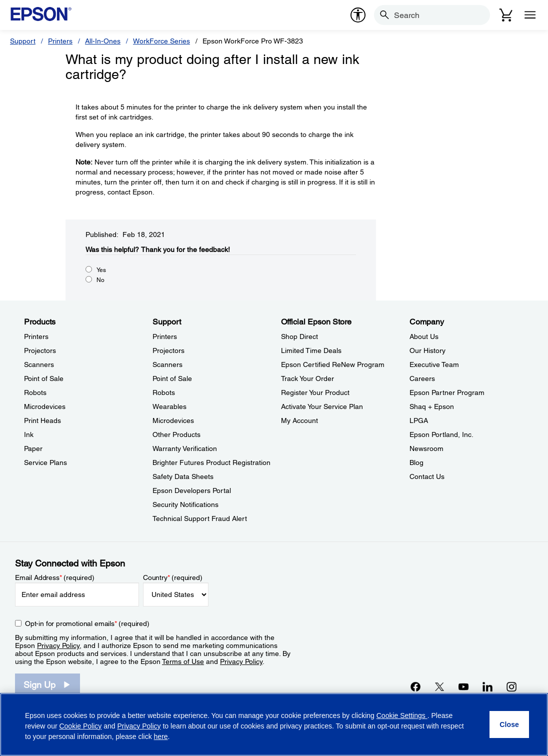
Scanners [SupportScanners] (167, 364)
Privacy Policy (58, 645)
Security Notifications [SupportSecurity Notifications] (185, 504)
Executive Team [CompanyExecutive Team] (434, 364)
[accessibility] (358, 15)
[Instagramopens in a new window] (511, 686)
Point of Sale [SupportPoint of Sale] (172, 378)
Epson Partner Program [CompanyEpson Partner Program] (447, 392)
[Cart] (506, 15)
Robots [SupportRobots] (164, 392)
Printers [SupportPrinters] (165, 336)
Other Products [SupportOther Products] (176, 434)
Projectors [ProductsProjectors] (40, 350)
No (100, 280)
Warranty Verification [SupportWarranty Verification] (185, 448)
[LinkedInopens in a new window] (487, 686)
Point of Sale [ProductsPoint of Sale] (44, 378)
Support (23, 41)
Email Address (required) (55, 577)
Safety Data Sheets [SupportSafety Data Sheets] (183, 476)
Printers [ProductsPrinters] (36, 336)
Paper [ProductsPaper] (33, 448)
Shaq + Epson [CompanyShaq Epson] (432, 406)
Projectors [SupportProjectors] (168, 350)
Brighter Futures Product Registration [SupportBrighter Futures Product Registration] (211, 462)
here (161, 736)
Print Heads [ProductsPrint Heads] (42, 420)
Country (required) (173, 577)
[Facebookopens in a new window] (415, 686)
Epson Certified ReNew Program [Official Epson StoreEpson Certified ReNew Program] (333, 364)
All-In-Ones (103, 41)
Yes (101, 270)
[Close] (509, 724)
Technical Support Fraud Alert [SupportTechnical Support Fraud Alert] (200, 518)
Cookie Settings (402, 715)
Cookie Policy (80, 726)
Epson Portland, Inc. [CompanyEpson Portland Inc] (441, 434)
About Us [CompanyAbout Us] (424, 336)
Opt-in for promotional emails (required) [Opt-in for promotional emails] (87, 623)
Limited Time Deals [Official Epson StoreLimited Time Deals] (311, 350)
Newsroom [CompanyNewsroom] (426, 448)
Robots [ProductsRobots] (35, 392)
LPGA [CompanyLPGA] (419, 420)
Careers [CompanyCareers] (422, 378)
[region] (274, 724)
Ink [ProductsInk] (29, 434)
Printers (60, 41)
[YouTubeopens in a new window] (463, 686)
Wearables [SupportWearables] (169, 406)
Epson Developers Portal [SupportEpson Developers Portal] (192, 490)
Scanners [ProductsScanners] (39, 364)
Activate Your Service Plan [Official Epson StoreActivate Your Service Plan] (322, 406)
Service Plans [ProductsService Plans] (45, 462)
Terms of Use (183, 661)
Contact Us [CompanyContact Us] (427, 476)
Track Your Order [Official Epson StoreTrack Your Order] (307, 378)
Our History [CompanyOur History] (427, 350)
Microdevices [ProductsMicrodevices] (45, 406)
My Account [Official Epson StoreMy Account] (299, 420)
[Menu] (530, 15)
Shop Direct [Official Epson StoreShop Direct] (299, 336)
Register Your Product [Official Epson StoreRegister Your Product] (315, 392)
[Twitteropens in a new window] (439, 686)
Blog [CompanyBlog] (416, 462)
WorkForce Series (161, 41)
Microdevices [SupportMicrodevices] (173, 420)
